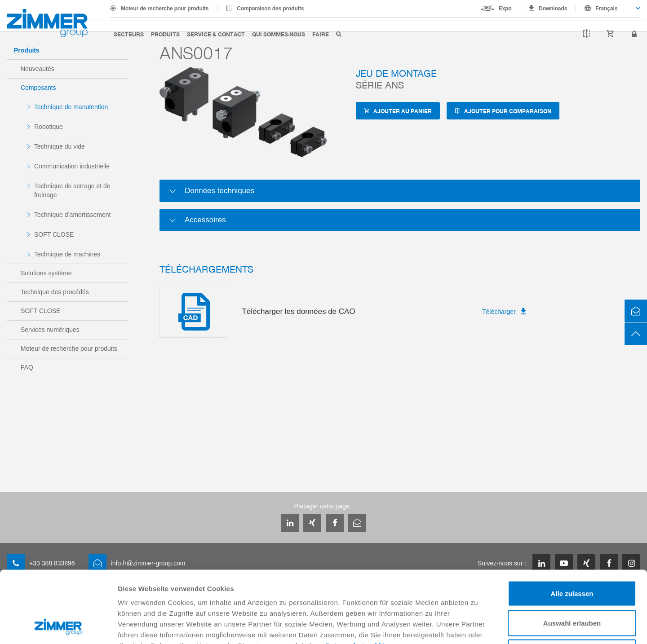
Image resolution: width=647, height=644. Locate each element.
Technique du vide (60, 146)
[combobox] (608, 9)
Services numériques (50, 330)
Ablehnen (572, 585)
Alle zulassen (572, 526)
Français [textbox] (606, 9)
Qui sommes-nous (279, 34)
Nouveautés (38, 69)
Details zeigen (478, 626)
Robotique (49, 127)
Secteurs (129, 34)
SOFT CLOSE (54, 234)
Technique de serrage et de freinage (72, 190)
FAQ (27, 367)
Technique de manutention (71, 107)
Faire (321, 34)
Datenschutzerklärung (363, 578)
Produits (165, 34)
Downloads (553, 9)
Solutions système (46, 273)
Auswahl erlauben (572, 556)
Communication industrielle (72, 166)
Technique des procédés (55, 292)
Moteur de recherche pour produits (165, 9)
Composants (38, 88)
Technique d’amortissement (72, 215)
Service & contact (216, 34)
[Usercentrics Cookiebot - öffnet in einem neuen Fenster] (58, 626)
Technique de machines (67, 254)
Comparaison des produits (270, 9)
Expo (505, 9)
